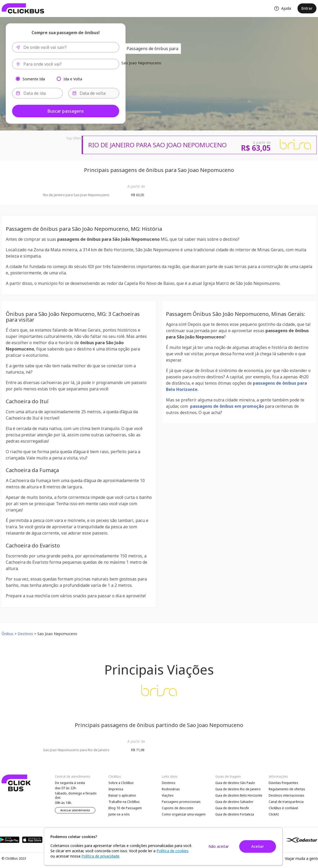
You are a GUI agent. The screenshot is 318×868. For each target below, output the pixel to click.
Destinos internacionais (286, 795)
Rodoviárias (171, 789)
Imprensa (116, 789)
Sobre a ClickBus (121, 783)
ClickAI (274, 814)
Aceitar (258, 846)
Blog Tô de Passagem (125, 808)
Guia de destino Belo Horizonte (239, 795)
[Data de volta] (94, 93)
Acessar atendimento (75, 810)
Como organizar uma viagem (184, 814)
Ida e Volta (73, 79)
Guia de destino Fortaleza (235, 814)
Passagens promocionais (181, 802)
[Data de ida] (38, 93)
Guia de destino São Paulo (235, 783)
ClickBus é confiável (283, 808)
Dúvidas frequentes (283, 783)
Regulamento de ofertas (287, 789)
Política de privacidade (100, 856)
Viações (168, 795)
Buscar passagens (66, 111)
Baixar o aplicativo (122, 795)
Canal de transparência (286, 802)
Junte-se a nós (119, 814)
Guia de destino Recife (232, 808)
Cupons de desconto (178, 808)
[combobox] (66, 47)
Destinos (169, 783)
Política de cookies (173, 851)
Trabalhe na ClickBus (124, 802)
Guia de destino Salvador (234, 802)
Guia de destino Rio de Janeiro (238, 789)
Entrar (307, 8)
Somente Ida (34, 79)
